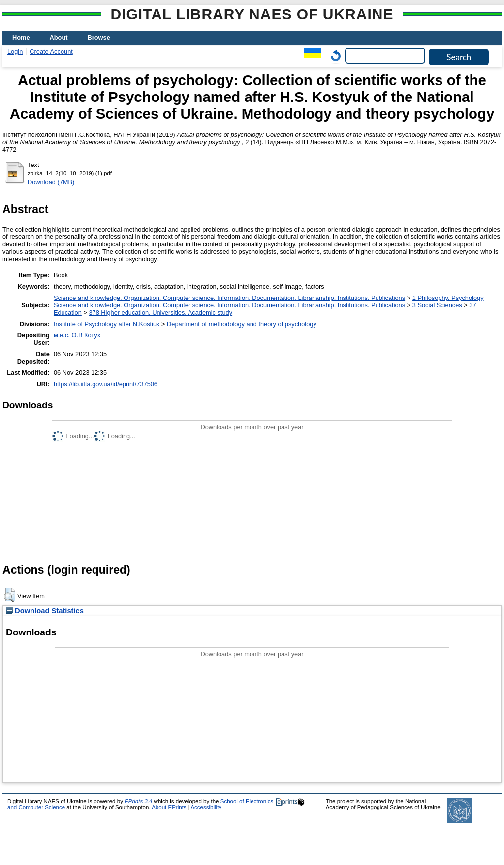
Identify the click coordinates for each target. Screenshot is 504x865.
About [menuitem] (59, 38)
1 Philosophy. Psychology (448, 298)
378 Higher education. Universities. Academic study (160, 313)
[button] (10, 595)
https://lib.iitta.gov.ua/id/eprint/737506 (106, 384)
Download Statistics (45, 611)
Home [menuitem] (21, 38)
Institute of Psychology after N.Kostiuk (107, 324)
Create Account (51, 51)
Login (15, 51)
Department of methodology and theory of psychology (242, 324)
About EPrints (169, 807)
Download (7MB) (51, 182)
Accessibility (206, 807)
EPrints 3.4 (138, 801)
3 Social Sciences (437, 305)
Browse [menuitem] (99, 38)
